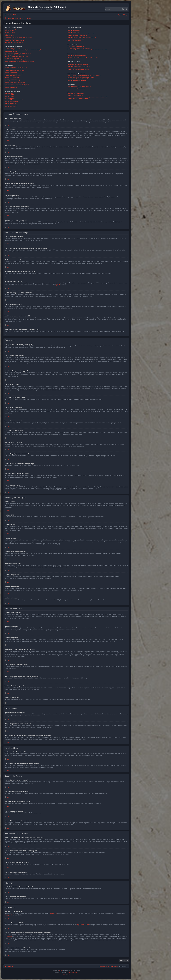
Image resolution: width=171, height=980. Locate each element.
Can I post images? (10, 98)
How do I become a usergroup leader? (78, 36)
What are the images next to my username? (16, 56)
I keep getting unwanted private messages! (79, 48)
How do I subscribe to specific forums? (78, 79)
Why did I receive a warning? (12, 81)
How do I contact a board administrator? (78, 99)
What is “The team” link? (74, 41)
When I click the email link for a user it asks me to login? (19, 62)
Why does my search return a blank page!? (79, 66)
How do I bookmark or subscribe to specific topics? (81, 77)
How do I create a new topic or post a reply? (16, 67)
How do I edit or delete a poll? (13, 76)
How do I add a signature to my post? (15, 71)
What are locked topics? (11, 105)
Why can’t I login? (9, 36)
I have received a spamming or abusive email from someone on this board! (87, 50)
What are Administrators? (74, 29)
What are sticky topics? (11, 103)
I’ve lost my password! (10, 39)
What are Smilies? (9, 97)
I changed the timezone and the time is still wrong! (18, 53)
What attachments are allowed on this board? (80, 86)
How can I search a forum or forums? (77, 63)
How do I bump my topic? (11, 87)
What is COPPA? (9, 31)
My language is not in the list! (12, 55)
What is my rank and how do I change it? (15, 60)
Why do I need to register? (12, 29)
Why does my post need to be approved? (16, 86)
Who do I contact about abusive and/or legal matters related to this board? (87, 97)
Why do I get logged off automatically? (15, 41)
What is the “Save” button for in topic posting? (17, 84)
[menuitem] (15, 15)
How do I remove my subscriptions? (77, 80)
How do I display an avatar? (12, 58)
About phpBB (8, 915)
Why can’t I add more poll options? (14, 74)
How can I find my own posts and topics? (78, 70)
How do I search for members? (76, 68)
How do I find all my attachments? (77, 88)
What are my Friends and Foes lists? (77, 56)
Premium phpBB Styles (72, 972)
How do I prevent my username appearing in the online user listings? (23, 50)
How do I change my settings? (13, 48)
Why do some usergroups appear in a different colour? (82, 37)
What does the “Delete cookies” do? (14, 42)
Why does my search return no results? (78, 65)
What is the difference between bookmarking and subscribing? (84, 75)
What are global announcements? (14, 100)
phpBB (58, 285)
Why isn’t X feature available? (75, 95)
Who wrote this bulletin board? (76, 94)
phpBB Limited (53, 913)
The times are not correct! (11, 51)
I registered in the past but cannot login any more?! (18, 37)
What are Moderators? (73, 31)
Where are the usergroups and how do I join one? (81, 34)
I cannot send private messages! (76, 46)
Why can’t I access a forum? (12, 77)
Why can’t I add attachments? (12, 79)
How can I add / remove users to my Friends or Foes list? (83, 57)
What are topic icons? (10, 107)
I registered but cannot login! (12, 34)
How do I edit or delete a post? (13, 69)
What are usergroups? (73, 32)
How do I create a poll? (11, 72)
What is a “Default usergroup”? (76, 39)
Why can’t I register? (10, 32)
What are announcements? (12, 102)
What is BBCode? (9, 93)
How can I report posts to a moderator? (15, 82)
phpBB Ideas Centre (83, 925)
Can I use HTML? (9, 95)
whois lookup (8, 936)
